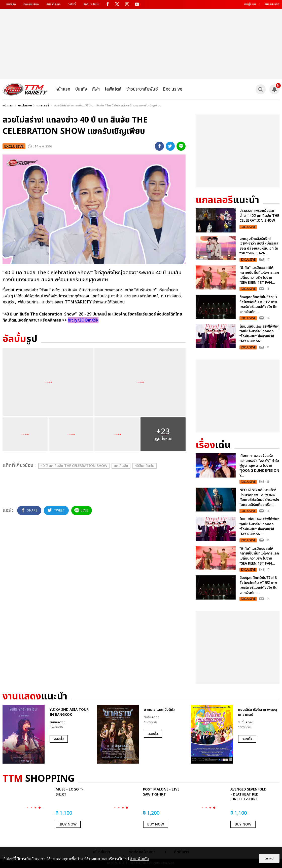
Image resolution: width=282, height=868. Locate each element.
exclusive (25, 105)
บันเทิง (81, 89)
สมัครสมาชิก (272, 4)
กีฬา (96, 89)
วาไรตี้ (72, 4)
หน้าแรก (11, 4)
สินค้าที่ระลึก (54, 4)
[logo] (25, 89)
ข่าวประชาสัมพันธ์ (142, 89)
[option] (47, 734)
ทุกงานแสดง (31, 4)
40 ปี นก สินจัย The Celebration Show (74, 466)
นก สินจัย (121, 466)
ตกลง (269, 858)
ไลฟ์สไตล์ (113, 89)
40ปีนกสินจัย (145, 466)
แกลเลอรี (43, 105)
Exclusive (173, 89)
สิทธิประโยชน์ (91, 4)
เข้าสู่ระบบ (250, 4)
